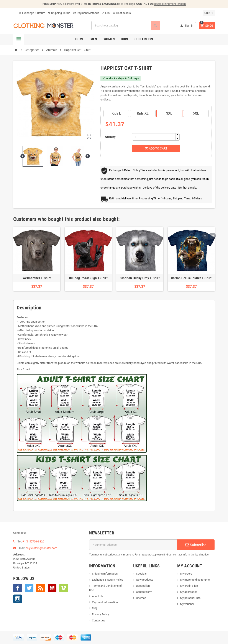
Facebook (18, 588)
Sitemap (141, 598)
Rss (41, 588)
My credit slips (189, 586)
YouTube (52, 588)
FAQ (106, 13)
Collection (144, 39)
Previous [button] (205, 220)
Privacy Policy (100, 615)
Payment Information (105, 602)
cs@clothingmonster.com (170, 4)
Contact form (144, 592)
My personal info (190, 598)
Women (109, 39)
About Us (98, 596)
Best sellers (122, 13)
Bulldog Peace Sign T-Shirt (88, 278)
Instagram (18, 599)
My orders (186, 574)
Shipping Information (105, 574)
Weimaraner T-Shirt (37, 278)
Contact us (99, 621)
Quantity (110, 137)
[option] (37, 259)
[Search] (125, 25)
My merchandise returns (195, 580)
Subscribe (196, 545)
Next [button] (212, 220)
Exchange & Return (32, 13)
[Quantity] (154, 137)
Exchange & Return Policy (107, 580)
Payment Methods (86, 13)
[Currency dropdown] (209, 13)
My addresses (189, 592)
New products (145, 580)
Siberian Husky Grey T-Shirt (140, 278)
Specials (141, 574)
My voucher (187, 604)
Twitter (29, 588)
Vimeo (64, 588)
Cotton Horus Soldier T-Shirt (191, 278)
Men (94, 39)
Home (80, 39)
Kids (125, 39)
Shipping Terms (59, 13)
